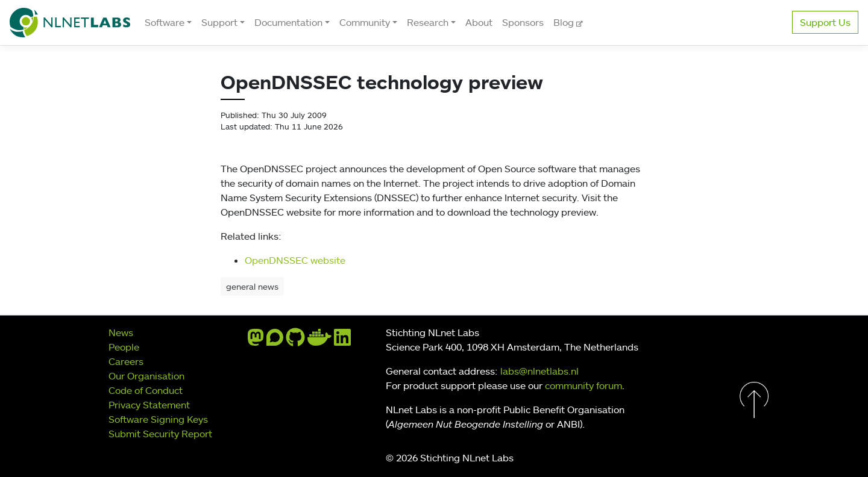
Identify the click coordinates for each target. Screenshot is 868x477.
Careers (126, 361)
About (479, 22)
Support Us (825, 22)
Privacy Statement (149, 405)
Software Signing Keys (158, 419)
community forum (583, 385)
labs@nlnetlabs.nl (539, 371)
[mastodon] (256, 341)
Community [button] (365, 22)
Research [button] (428, 22)
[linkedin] (342, 341)
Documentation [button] (288, 22)
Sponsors (523, 22)
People (124, 347)
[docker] (319, 341)
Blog (565, 22)
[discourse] (275, 341)
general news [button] (252, 286)
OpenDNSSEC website (295, 260)
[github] (295, 341)
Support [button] (219, 22)
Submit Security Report (160, 434)
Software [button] (165, 22)
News (121, 332)
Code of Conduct (146, 390)
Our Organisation (146, 376)
